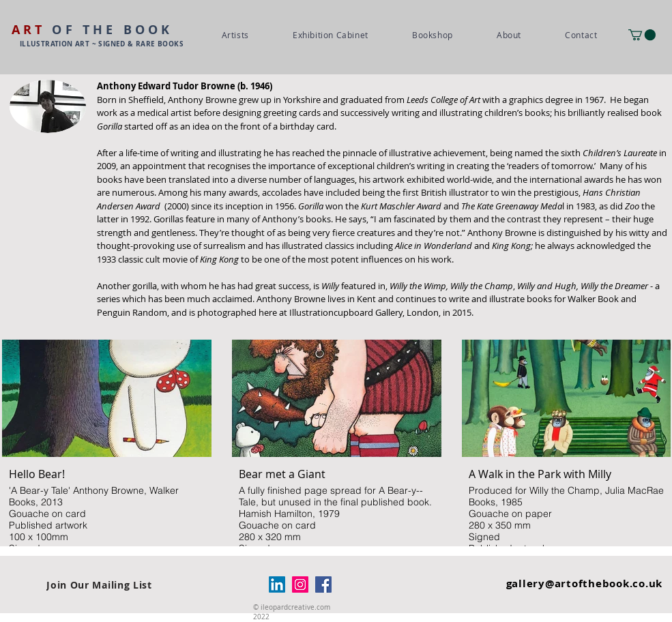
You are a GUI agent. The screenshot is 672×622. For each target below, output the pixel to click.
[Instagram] (300, 584)
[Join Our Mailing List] (100, 584)
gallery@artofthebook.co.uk (585, 583)
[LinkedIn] (277, 584)
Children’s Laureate (620, 153)
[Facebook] (323, 584)
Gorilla (109, 126)
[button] (642, 35)
